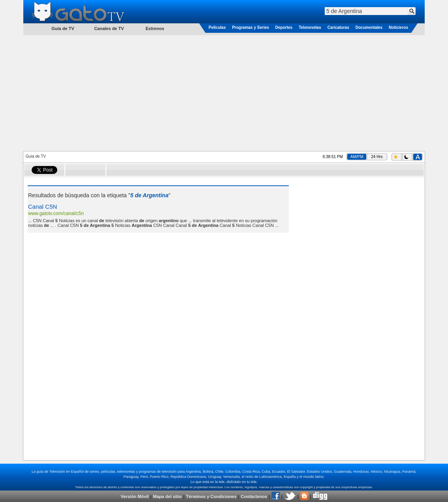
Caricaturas (338, 27)
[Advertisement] (224, 92)
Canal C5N (42, 207)
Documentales (369, 27)
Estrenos (155, 28)
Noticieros (398, 27)
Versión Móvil (135, 496)
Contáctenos (254, 496)
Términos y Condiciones (211, 496)
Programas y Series (250, 27)
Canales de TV (109, 28)
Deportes (284, 27)
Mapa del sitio (167, 496)
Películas (217, 27)
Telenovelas (310, 27)
